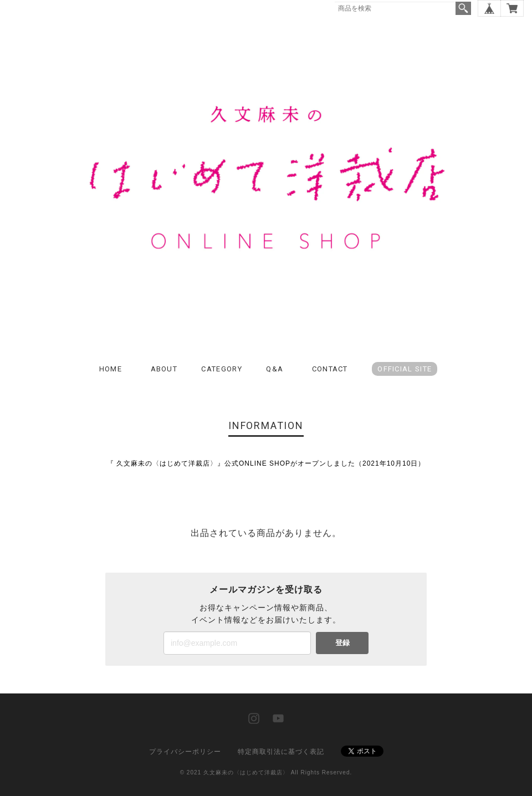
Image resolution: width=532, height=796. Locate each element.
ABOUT (164, 369)
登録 (342, 643)
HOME (111, 369)
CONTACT (330, 369)
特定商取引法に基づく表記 (281, 752)
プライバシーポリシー (185, 752)
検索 (463, 8)
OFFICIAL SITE (405, 369)
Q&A (275, 369)
